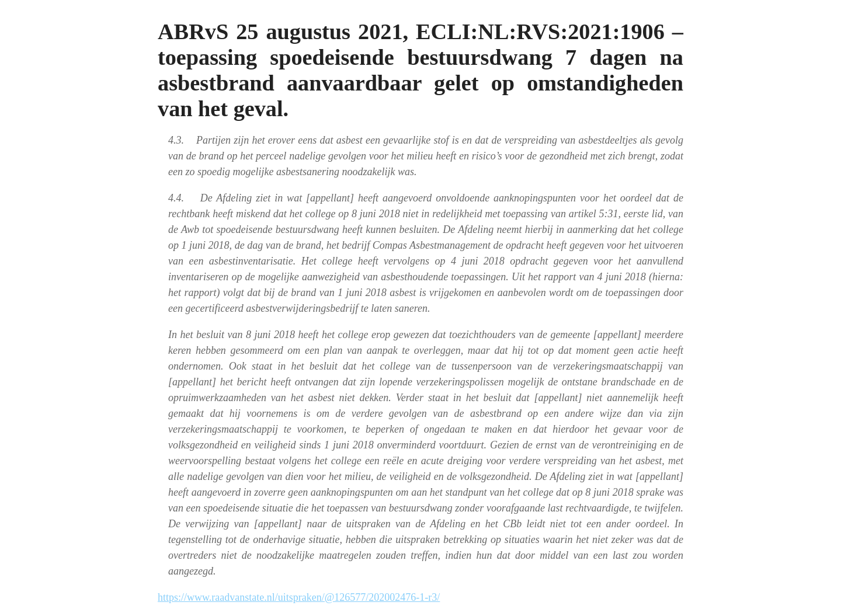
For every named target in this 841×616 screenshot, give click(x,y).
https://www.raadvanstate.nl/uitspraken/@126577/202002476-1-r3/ (299, 597)
